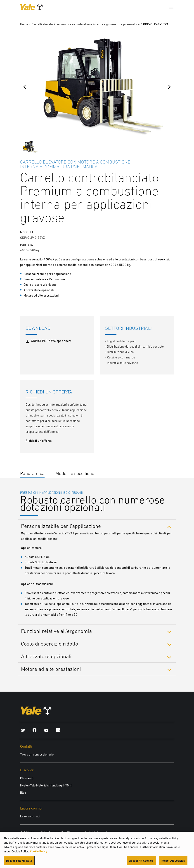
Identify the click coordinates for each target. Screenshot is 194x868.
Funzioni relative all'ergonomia (56, 631)
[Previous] (25, 87)
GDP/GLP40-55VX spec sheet (48, 341)
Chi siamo (27, 778)
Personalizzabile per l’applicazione (61, 526)
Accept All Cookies (141, 863)
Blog (23, 793)
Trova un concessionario (37, 754)
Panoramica (32, 473)
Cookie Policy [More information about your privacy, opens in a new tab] (39, 854)
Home (24, 24)
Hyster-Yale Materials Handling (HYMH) (46, 785)
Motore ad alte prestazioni (51, 669)
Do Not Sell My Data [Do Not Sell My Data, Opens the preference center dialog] (19, 863)
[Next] (169, 87)
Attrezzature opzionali (46, 656)
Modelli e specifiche (75, 473)
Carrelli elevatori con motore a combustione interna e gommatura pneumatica (86, 24)
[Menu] (171, 7)
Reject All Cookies (173, 863)
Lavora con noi (30, 816)
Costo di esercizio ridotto (50, 644)
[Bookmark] (171, 161)
